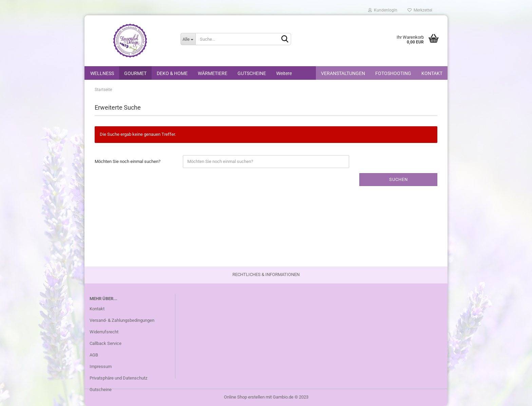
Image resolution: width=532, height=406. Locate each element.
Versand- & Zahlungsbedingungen (122, 320)
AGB (94, 355)
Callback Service (106, 343)
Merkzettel (420, 10)
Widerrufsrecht (104, 332)
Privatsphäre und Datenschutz (118, 378)
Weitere (284, 73)
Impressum (101, 366)
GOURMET (135, 73)
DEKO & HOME (172, 73)
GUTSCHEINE (252, 73)
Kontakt (97, 309)
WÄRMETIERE (213, 73)
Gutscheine (101, 390)
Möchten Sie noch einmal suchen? (128, 161)
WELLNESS (102, 73)
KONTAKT (432, 73)
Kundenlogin (383, 10)
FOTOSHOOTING (393, 73)
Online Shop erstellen (244, 397)
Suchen (398, 179)
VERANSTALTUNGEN (343, 73)
